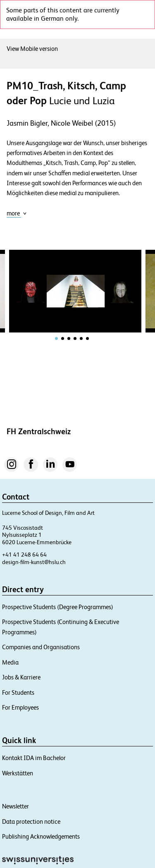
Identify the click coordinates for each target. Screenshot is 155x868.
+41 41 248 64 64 (24, 555)
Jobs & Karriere (21, 677)
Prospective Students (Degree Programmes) (58, 607)
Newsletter (15, 806)
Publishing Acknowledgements (41, 836)
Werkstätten (18, 773)
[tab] (56, 338)
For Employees (20, 707)
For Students (18, 692)
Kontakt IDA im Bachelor (34, 758)
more (17, 213)
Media (10, 662)
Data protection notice (31, 821)
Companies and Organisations (41, 647)
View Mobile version (32, 49)
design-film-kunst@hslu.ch (34, 562)
